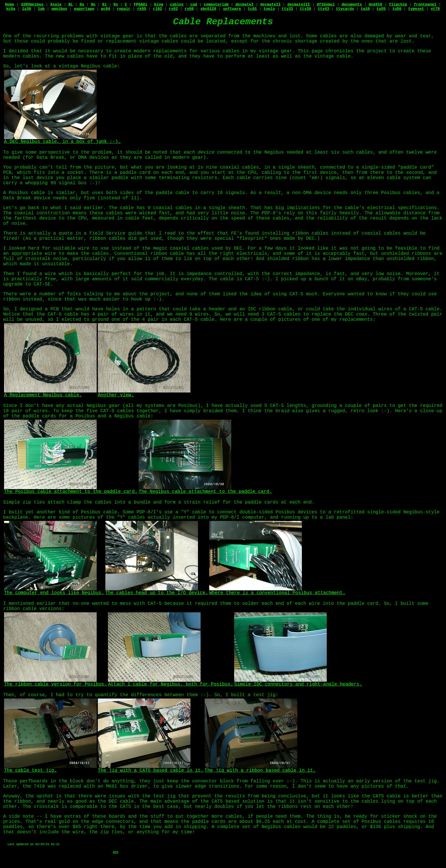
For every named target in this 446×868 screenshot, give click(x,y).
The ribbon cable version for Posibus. (55, 682)
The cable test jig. (50, 769)
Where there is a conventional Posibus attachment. (277, 591)
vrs (115, 852)
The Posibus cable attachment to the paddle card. (71, 490)
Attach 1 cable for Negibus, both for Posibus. (170, 682)
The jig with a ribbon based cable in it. (260, 769)
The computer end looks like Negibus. (54, 591)
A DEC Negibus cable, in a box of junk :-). (62, 140)
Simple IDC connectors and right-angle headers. (298, 682)
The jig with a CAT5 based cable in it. (151, 769)
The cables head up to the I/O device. (157, 591)
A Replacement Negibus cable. (50, 393)
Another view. (144, 393)
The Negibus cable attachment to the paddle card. (205, 490)
